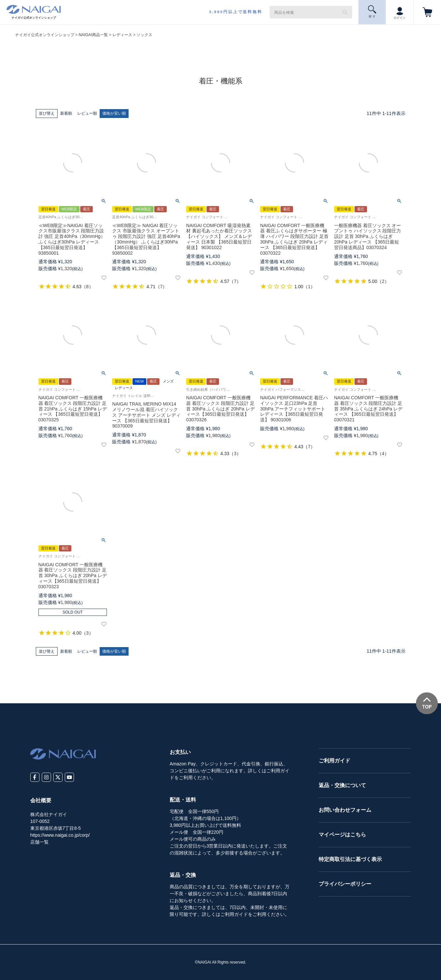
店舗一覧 (39, 842)
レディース (122, 35)
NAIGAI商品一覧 (93, 35)
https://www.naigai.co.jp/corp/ (60, 835)
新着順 (66, 113)
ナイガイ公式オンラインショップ (45, 35)
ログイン (400, 12)
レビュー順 (87, 113)
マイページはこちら (342, 835)
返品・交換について (342, 785)
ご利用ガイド (334, 761)
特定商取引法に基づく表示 (350, 859)
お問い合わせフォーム (345, 810)
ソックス (144, 35)
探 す (372, 12)
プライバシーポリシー (345, 884)
